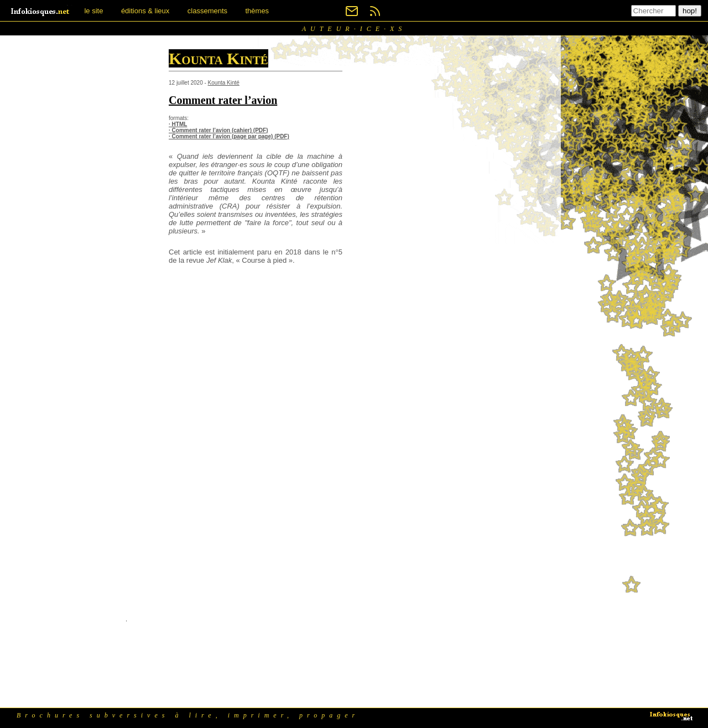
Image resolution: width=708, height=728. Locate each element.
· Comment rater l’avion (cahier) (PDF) (218, 130)
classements (207, 11)
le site (93, 11)
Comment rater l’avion (223, 100)
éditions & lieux (145, 11)
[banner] (41, 11)
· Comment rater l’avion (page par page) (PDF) (229, 136)
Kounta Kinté (224, 83)
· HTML (178, 124)
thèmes (257, 11)
